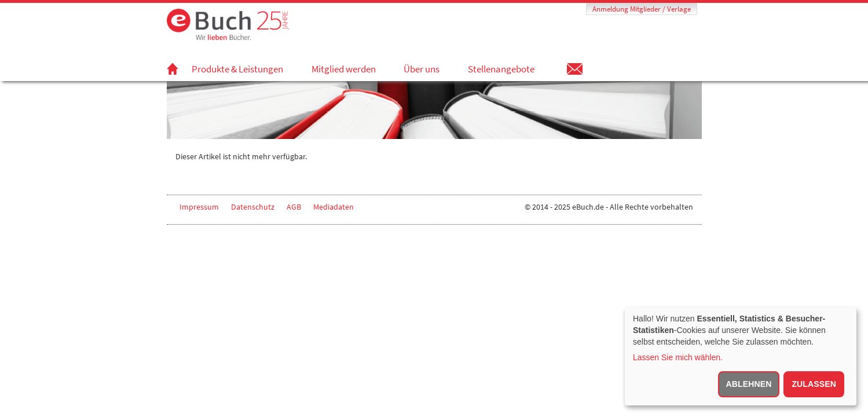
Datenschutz (253, 207)
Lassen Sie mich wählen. (678, 357)
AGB (294, 207)
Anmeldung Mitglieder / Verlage (642, 9)
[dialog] (741, 356)
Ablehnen (749, 384)
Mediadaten (334, 207)
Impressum (199, 207)
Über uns (422, 69)
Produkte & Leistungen (237, 69)
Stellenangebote (501, 69)
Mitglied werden (344, 69)
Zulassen (814, 384)
